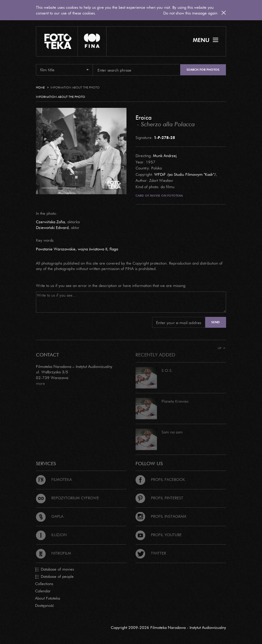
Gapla (50, 516)
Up (222, 348)
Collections (44, 584)
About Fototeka (48, 598)
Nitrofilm (53, 553)
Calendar (43, 591)
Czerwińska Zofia (50, 222)
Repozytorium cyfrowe (67, 498)
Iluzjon (51, 535)
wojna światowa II (93, 249)
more (40, 383)
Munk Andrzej (165, 156)
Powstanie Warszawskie (56, 249)
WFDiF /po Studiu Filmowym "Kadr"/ (185, 174)
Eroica (144, 117)
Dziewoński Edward (52, 227)
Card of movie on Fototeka (159, 196)
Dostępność (45, 605)
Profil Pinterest (159, 498)
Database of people (54, 577)
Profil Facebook (160, 479)
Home (40, 87)
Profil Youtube (159, 535)
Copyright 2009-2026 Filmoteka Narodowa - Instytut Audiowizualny (168, 627)
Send (216, 322)
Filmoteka (54, 479)
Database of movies (54, 569)
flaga (114, 249)
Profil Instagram (161, 516)
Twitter (151, 553)
